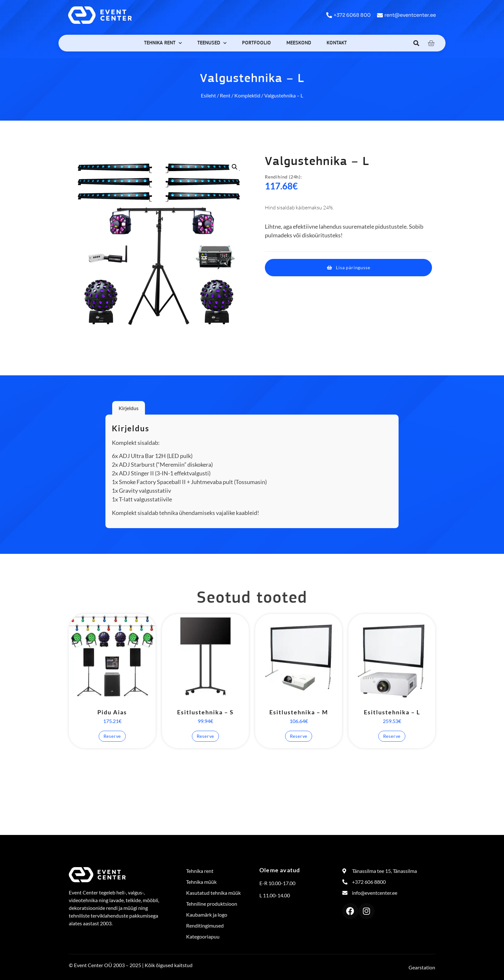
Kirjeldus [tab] (129, 408)
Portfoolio (256, 43)
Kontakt (337, 43)
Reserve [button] (112, 736)
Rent (225, 95)
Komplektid (247, 95)
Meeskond (299, 43)
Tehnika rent (163, 43)
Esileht (208, 95)
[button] (416, 43)
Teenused (212, 43)
